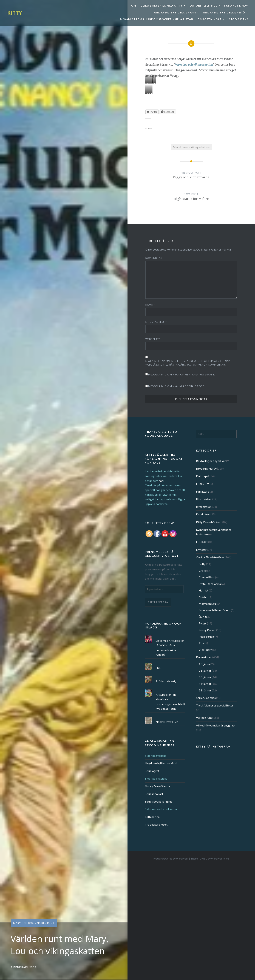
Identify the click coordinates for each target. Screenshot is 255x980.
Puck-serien (206, 636)
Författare (202, 491)
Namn (150, 305)
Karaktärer (203, 514)
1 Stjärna (204, 664)
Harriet (203, 590)
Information (204, 507)
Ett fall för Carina (210, 584)
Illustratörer (204, 499)
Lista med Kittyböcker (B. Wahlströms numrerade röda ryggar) (170, 648)
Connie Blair (207, 577)
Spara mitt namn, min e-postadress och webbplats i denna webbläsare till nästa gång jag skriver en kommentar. (188, 363)
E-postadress (156, 322)
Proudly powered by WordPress (171, 859)
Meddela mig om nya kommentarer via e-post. (182, 375)
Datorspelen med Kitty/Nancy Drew (219, 6)
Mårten (203, 597)
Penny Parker (207, 630)
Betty (202, 564)
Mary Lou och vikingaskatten (191, 147)
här (161, 481)
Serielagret (152, 771)
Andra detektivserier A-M (175, 12)
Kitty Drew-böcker (208, 522)
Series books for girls (159, 801)
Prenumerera (158, 602)
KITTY (15, 13)
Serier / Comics (206, 698)
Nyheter (201, 550)
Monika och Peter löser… (215, 610)
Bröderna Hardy (206, 468)
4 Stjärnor (205, 684)
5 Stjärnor (205, 690)
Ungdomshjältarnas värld (161, 763)
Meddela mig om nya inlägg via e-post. (177, 386)
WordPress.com (220, 859)
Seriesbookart (154, 794)
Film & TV (202, 484)
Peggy (203, 623)
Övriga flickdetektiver (210, 557)
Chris (202, 571)
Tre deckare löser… (157, 824)
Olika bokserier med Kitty (162, 6)
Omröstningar (210, 19)
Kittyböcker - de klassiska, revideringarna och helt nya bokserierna (170, 702)
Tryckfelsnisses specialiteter (215, 705)
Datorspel (203, 476)
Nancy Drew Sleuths (158, 786)
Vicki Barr (205, 650)
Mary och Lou (23, 923)
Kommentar (154, 258)
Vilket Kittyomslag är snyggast (216, 725)
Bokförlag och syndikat (211, 461)
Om (134, 6)
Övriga (203, 617)
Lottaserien (152, 817)
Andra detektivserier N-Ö (224, 12)
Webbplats (153, 339)
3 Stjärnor (205, 677)
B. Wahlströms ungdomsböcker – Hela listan (157, 19)
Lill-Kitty (202, 542)
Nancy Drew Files (167, 722)
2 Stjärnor (205, 670)
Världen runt (45, 923)
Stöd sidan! (238, 19)
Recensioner (204, 657)
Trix (201, 643)
